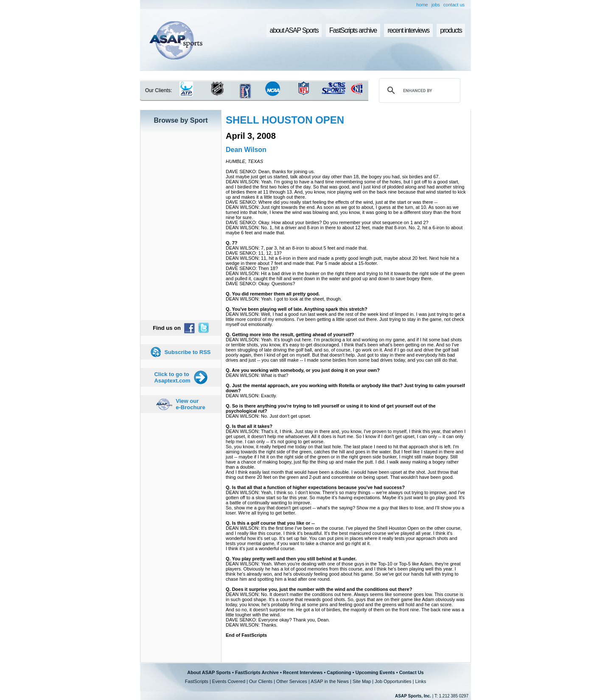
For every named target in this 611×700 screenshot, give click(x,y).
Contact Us (412, 672)
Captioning (339, 672)
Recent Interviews (303, 672)
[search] (418, 90)
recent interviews (408, 30)
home (422, 5)
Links (420, 681)
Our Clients (261, 681)
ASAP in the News (330, 681)
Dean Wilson (246, 150)
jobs (436, 5)
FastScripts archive (353, 30)
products (451, 30)
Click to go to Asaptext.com (172, 377)
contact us (454, 5)
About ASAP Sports (209, 672)
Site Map (362, 681)
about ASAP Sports (294, 30)
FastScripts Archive (257, 672)
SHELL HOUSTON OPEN (285, 120)
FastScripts (197, 681)
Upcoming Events (375, 672)
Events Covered (229, 681)
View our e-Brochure (190, 404)
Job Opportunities (393, 681)
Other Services (292, 681)
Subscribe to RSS (187, 352)
